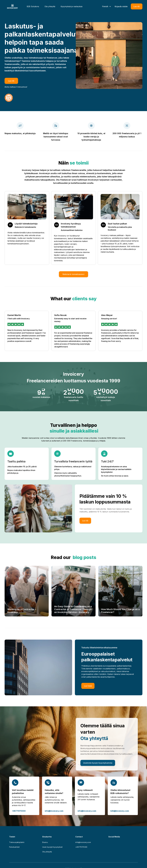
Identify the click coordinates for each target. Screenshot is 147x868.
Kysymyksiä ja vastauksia (71, 6)
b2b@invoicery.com (120, 811)
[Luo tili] (137, 6)
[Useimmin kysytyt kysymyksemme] (98, 763)
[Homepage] (12, 6)
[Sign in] (121, 6)
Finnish (107, 6)
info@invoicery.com (54, 811)
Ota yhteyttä (50, 6)
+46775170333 (19, 811)
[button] (73, 274)
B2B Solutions (33, 6)
